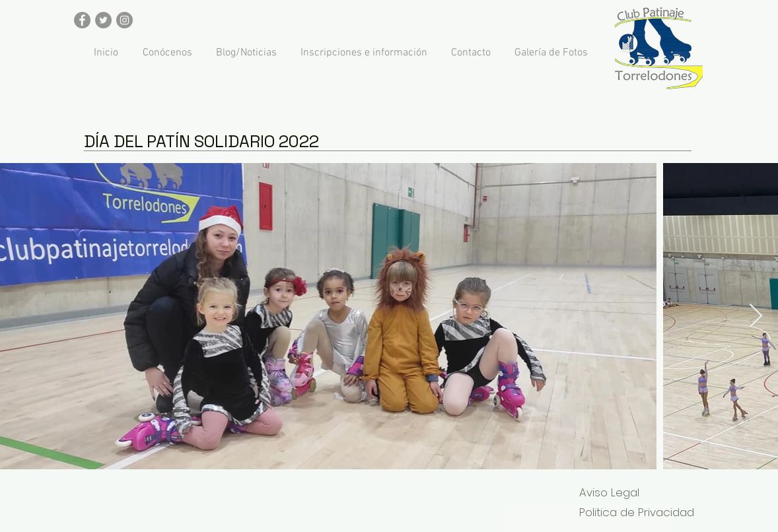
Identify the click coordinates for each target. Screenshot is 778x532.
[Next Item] (756, 316)
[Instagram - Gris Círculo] (124, 20)
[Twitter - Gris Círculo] (103, 20)
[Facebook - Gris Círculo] (82, 20)
